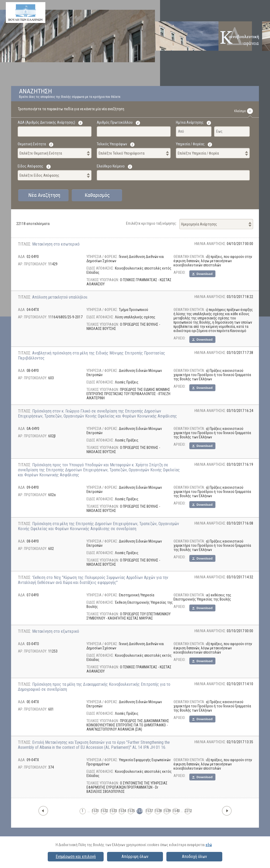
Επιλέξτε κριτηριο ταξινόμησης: (151, 223)
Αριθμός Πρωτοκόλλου (115, 122)
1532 (104, 811)
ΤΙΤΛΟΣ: (25, 244)
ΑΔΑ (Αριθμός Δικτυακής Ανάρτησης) (46, 122)
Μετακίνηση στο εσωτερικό (56, 244)
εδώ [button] (209, 845)
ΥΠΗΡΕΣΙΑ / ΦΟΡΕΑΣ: (102, 257)
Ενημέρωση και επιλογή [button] (76, 857)
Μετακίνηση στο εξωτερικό (56, 631)
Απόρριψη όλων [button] (135, 857)
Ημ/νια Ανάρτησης (190, 122)
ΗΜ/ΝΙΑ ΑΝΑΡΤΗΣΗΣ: (211, 244)
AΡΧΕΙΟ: (180, 272)
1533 (113, 811)
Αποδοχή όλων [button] (194, 857)
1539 (167, 811)
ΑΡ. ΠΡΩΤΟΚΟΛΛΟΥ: (33, 264)
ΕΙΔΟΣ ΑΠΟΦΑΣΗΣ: (100, 268)
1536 (140, 811)
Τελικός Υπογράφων (112, 144)
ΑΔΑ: (22, 257)
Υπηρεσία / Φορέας (190, 144)
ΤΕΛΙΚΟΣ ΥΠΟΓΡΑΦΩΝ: (103, 280)
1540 (175, 811)
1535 (131, 811)
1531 (95, 811)
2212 (188, 811)
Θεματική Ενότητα (32, 144)
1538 (158, 811)
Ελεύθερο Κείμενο (111, 166)
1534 (122, 811)
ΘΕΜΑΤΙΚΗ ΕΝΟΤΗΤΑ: (189, 257)
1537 (149, 811)
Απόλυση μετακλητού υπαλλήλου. (60, 297)
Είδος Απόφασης (30, 166)
